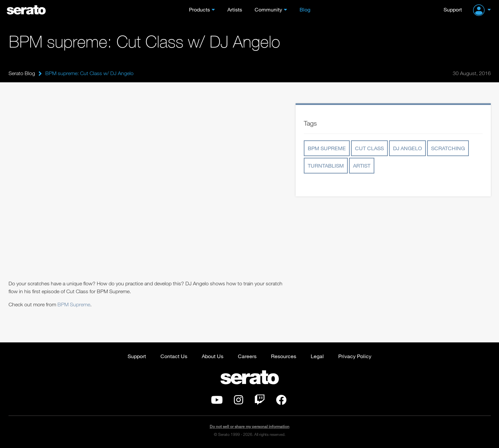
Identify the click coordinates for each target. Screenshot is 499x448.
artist (362, 165)
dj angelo (407, 148)
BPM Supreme (74, 304)
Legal (317, 356)
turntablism (326, 165)
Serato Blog (22, 73)
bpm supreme (327, 148)
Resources (284, 356)
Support (453, 9)
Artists (235, 9)
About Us (213, 356)
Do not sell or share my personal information (249, 427)
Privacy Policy (355, 356)
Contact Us (174, 356)
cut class (369, 148)
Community (268, 9)
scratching (448, 148)
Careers (247, 356)
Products (199, 9)
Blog (305, 9)
